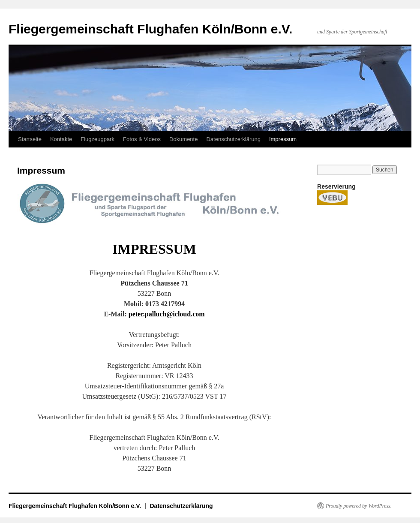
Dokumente (183, 139)
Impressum (283, 139)
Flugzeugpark (97, 139)
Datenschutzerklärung (233, 139)
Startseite (30, 139)
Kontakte (61, 139)
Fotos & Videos (142, 139)
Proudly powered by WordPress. (359, 506)
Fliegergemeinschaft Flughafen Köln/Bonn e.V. (150, 29)
